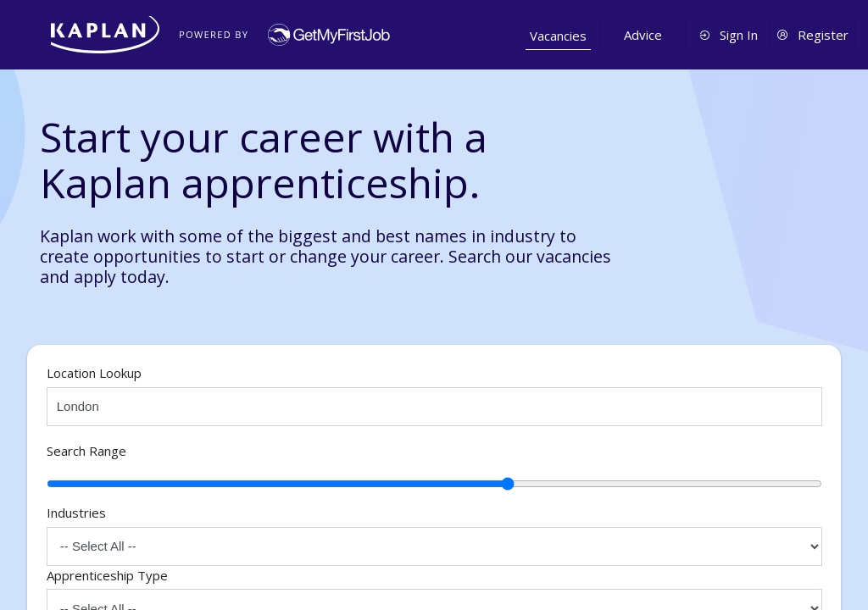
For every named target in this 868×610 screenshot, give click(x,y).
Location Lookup (94, 373)
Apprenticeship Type (107, 575)
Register (812, 35)
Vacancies (558, 36)
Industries (76, 513)
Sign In (728, 35)
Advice (643, 35)
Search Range (86, 451)
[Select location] (434, 407)
